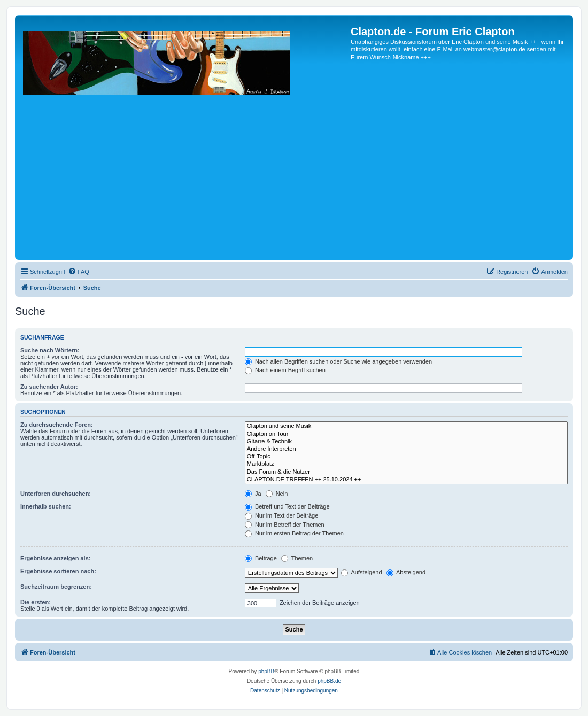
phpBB (266, 671)
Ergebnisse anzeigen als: (55, 558)
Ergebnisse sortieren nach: (58, 571)
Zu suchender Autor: (49, 387)
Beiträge (261, 558)
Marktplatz (406, 464)
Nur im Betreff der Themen (285, 525)
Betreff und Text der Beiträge (287, 506)
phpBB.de (329, 681)
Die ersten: (36, 602)
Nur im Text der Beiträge (281, 515)
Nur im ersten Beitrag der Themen (294, 533)
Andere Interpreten (406, 449)
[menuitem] (79, 272)
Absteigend (406, 572)
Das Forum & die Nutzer (406, 472)
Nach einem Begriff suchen (285, 370)
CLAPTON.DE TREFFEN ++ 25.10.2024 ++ (406, 480)
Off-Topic (406, 457)
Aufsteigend (362, 572)
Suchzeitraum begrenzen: (56, 587)
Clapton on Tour (406, 434)
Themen (297, 558)
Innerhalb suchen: (46, 506)
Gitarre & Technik (406, 442)
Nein (277, 494)
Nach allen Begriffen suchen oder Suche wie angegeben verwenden (338, 361)
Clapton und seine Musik (406, 426)
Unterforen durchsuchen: (56, 494)
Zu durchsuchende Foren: (57, 425)
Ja (253, 494)
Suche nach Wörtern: (50, 350)
